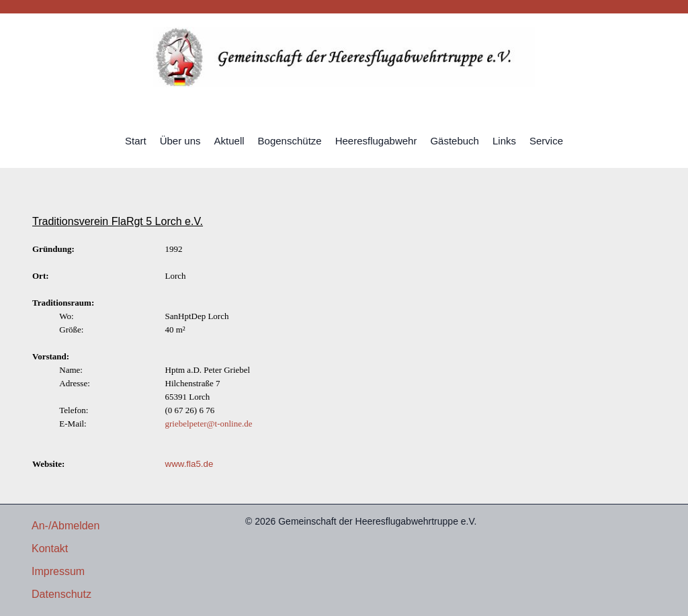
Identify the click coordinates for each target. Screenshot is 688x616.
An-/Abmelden (66, 526)
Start (136, 141)
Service (546, 141)
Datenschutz (61, 594)
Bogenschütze (290, 141)
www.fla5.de (189, 464)
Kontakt (50, 548)
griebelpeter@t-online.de (209, 424)
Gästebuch (455, 141)
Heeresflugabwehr (376, 141)
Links (504, 141)
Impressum (58, 571)
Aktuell (229, 141)
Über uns (180, 141)
